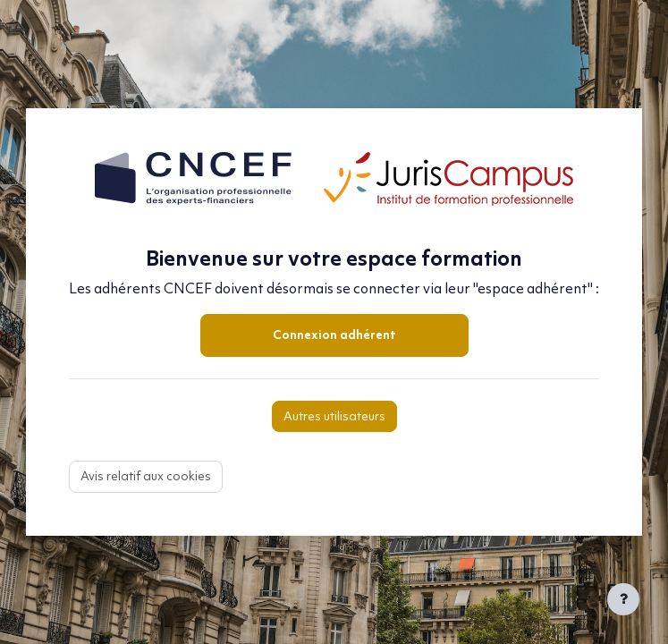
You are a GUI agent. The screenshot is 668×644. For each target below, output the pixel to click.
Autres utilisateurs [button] (334, 417)
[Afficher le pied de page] (623, 599)
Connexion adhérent (334, 336)
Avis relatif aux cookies (146, 477)
